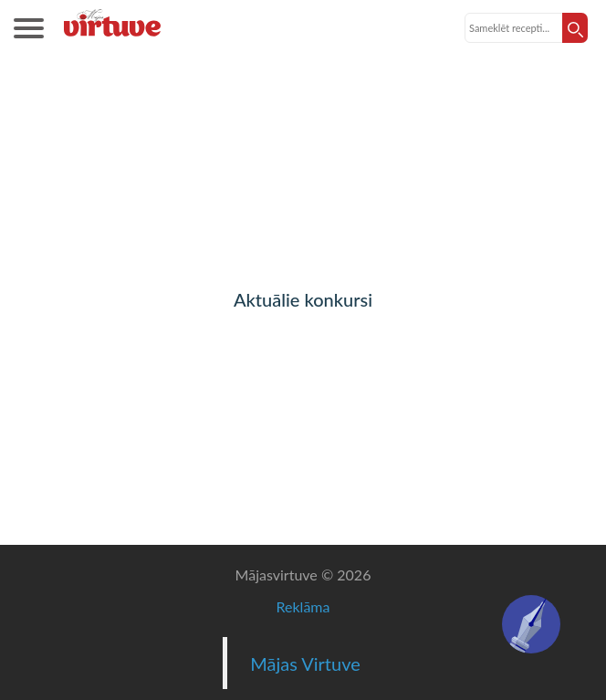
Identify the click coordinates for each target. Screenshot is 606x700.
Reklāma (303, 606)
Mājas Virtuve (305, 663)
